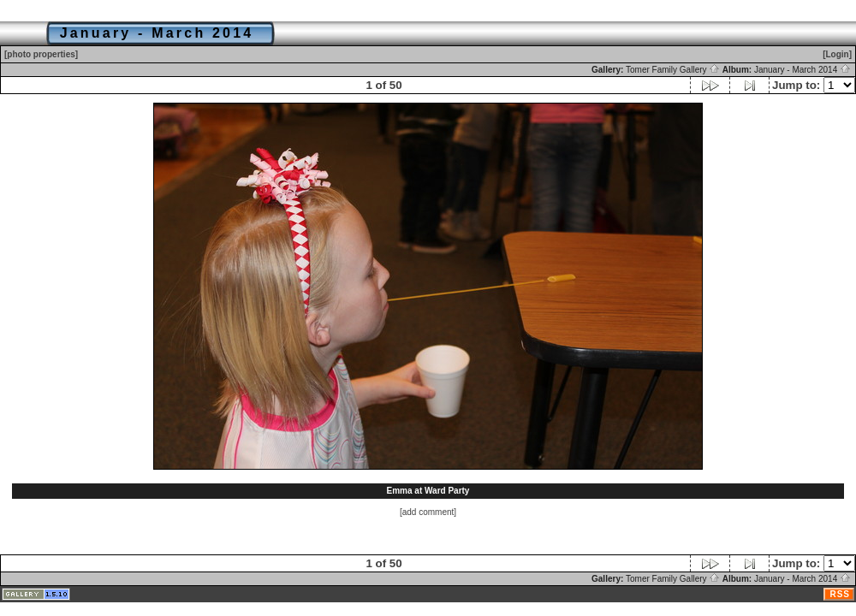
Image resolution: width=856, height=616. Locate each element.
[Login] (837, 54)
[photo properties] (41, 54)
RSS (840, 594)
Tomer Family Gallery (673, 70)
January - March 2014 (802, 70)
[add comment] (428, 512)
